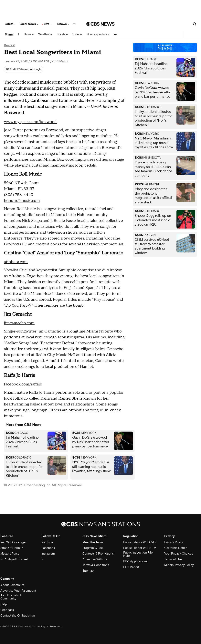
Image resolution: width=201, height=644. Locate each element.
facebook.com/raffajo (23, 384)
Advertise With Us (95, 559)
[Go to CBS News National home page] (100, 24)
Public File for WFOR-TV (140, 542)
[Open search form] (195, 24)
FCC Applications (135, 561)
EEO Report (131, 567)
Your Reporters (98, 34)
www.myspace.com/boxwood (30, 122)
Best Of (9, 45)
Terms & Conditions (96, 565)
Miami (9, 35)
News (29, 34)
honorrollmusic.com (22, 201)
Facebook (48, 548)
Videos (77, 34)
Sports (62, 34)
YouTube (47, 542)
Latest (10, 24)
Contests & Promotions (98, 554)
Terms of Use (173, 559)
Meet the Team (93, 542)
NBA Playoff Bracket (14, 559)
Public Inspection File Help (138, 554)
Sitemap (88, 571)
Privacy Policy (174, 542)
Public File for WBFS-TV (140, 548)
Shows (63, 24)
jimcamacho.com (19, 323)
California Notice (176, 548)
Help (4, 604)
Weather (45, 34)
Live (48, 24)
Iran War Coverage (13, 542)
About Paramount (12, 585)
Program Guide (93, 548)
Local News (29, 24)
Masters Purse (10, 554)
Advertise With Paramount (18, 591)
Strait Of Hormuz (12, 548)
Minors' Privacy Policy (179, 565)
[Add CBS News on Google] (24, 69)
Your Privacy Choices (179, 554)
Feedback (7, 610)
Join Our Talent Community (11, 597)
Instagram (48, 554)
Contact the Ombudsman (18, 616)
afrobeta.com (16, 262)
